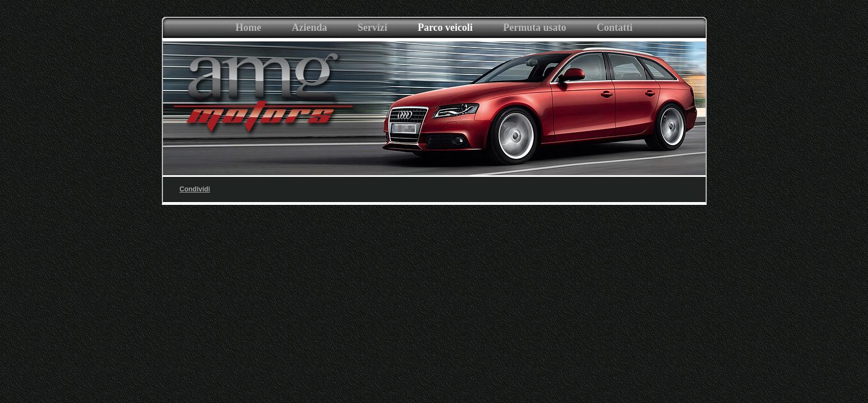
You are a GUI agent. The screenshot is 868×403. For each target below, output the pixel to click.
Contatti (614, 27)
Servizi (372, 27)
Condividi (195, 189)
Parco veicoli (445, 27)
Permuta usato (534, 27)
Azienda (309, 27)
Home (249, 27)
